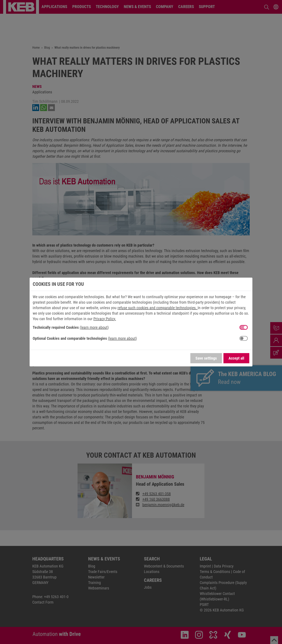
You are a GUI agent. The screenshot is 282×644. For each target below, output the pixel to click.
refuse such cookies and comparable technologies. (158, 308)
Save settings (206, 358)
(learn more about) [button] (94, 327)
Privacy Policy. (105, 319)
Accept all (236, 358)
